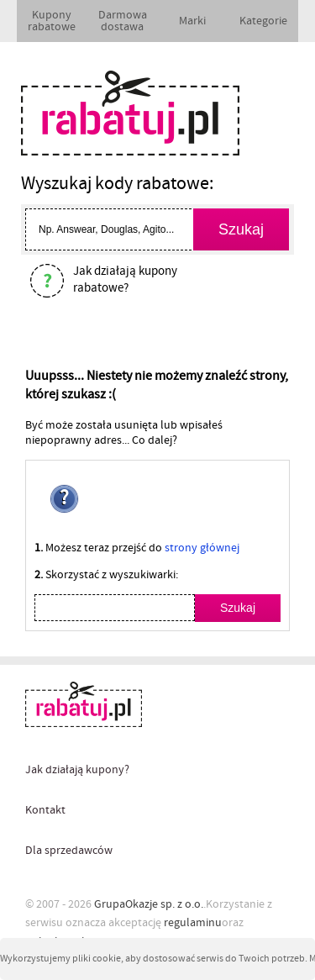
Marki (192, 21)
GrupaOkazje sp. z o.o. (149, 904)
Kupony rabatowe (52, 21)
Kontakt (45, 810)
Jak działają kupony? (77, 770)
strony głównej (202, 548)
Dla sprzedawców (69, 851)
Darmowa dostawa (123, 21)
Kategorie (263, 21)
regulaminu (193, 923)
